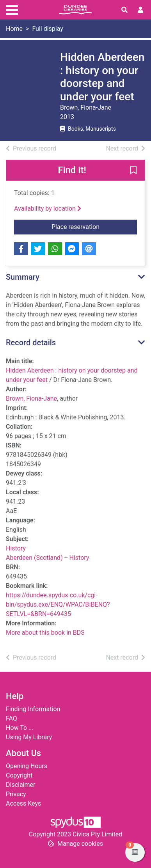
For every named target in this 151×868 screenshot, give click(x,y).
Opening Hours (27, 766)
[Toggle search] (124, 10)
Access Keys (23, 803)
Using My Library (29, 737)
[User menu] (140, 10)
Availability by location (48, 209)
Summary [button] (23, 277)
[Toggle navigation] (12, 9)
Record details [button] (31, 343)
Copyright (19, 775)
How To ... (20, 728)
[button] (133, 171)
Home (14, 29)
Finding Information (33, 709)
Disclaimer (20, 785)
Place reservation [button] (94, 226)
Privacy (16, 794)
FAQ (12, 718)
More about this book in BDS (45, 633)
